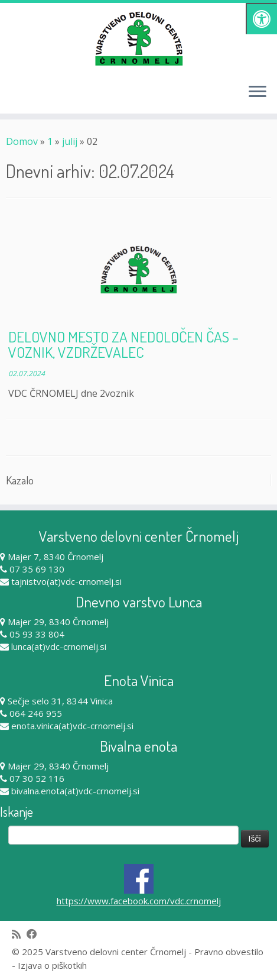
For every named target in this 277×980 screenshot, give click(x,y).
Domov (22, 141)
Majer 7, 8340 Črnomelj (56, 557)
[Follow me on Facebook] (35, 934)
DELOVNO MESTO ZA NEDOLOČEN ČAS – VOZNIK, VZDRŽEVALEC (123, 344)
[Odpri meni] (258, 92)
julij (70, 141)
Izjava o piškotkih (52, 965)
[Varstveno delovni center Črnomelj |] (138, 38)
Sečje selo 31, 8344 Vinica (60, 701)
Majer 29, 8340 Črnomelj (58, 622)
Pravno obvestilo (229, 952)
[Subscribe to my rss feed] (19, 934)
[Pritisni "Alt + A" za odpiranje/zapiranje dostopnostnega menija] (261, 19)
